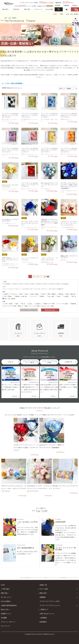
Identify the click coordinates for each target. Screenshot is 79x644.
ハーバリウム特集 (62, 304)
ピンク (11, 289)
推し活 (73, 296)
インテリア (33, 296)
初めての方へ (5, 609)
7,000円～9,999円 (29, 284)
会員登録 (58, 5)
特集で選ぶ (5, 9)
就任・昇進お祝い (70, 294)
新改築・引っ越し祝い (21, 296)
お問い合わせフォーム (47, 614)
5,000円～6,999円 (17, 284)
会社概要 (4, 618)
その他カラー (60, 289)
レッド (5, 289)
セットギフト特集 (34, 306)
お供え (26, 294)
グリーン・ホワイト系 (48, 289)
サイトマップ (5, 626)
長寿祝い (42, 296)
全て (3, 83)
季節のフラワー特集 (49, 304)
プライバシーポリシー (8, 622)
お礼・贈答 (50, 296)
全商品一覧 (43, 585)
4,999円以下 (7, 284)
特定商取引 (43, 622)
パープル (37, 289)
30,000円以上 (65, 284)
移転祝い (61, 294)
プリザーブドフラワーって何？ (50, 601)
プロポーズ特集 (7, 304)
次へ (47, 277)
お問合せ (75, 5)
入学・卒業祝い (7, 296)
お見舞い (66, 296)
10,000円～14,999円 (41, 284)
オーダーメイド (38, 9)
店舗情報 (66, 5)
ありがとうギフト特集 (47, 306)
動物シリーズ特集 (22, 306)
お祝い (58, 296)
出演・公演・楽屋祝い (73, 14)
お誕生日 (6, 294)
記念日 (43, 294)
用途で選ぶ (27, 9)
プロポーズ (14, 294)
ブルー (31, 289)
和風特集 (73, 304)
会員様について (6, 614)
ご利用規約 (43, 618)
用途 (61, 14)
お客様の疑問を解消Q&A (9, 605)
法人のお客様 (49, 9)
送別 (20, 294)
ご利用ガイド (44, 609)
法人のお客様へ (6, 601)
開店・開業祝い (52, 294)
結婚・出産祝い (34, 294)
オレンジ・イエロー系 (21, 289)
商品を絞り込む (50, 310)
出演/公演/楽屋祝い (17, 83)
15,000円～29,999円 (53, 284)
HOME (55, 14)
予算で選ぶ (16, 9)
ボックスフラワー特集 (9, 306)
